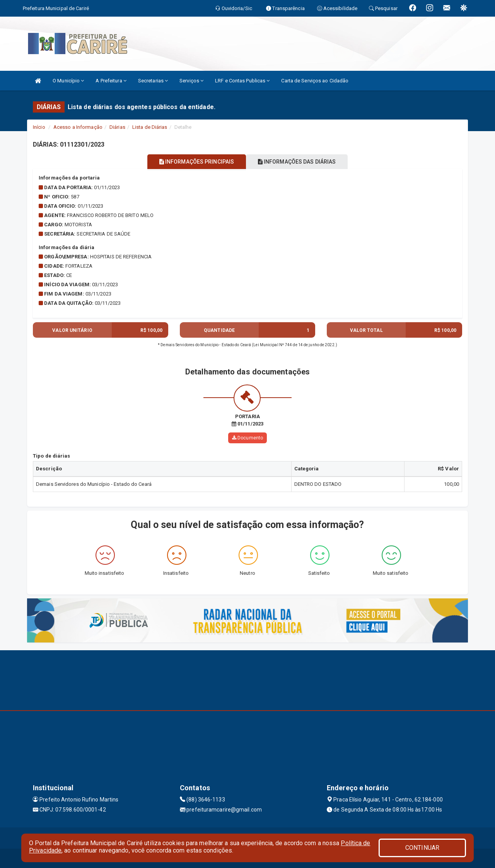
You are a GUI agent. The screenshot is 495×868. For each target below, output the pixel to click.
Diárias (117, 127)
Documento (247, 438)
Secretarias (153, 81)
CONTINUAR (422, 848)
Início (39, 127)
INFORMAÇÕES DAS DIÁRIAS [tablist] (301, 162)
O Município (68, 81)
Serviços (191, 81)
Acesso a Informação (78, 127)
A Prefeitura (111, 81)
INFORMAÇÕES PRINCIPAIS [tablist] (192, 162)
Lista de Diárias (150, 127)
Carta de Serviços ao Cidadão (315, 81)
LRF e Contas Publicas (242, 81)
